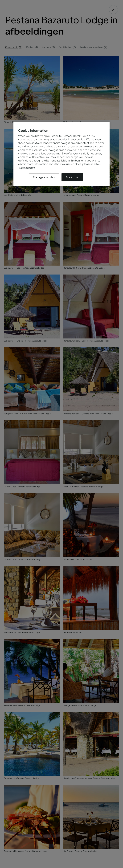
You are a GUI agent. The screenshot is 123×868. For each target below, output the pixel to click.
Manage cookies (44, 177)
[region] (61, 154)
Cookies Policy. (27, 168)
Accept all (72, 177)
